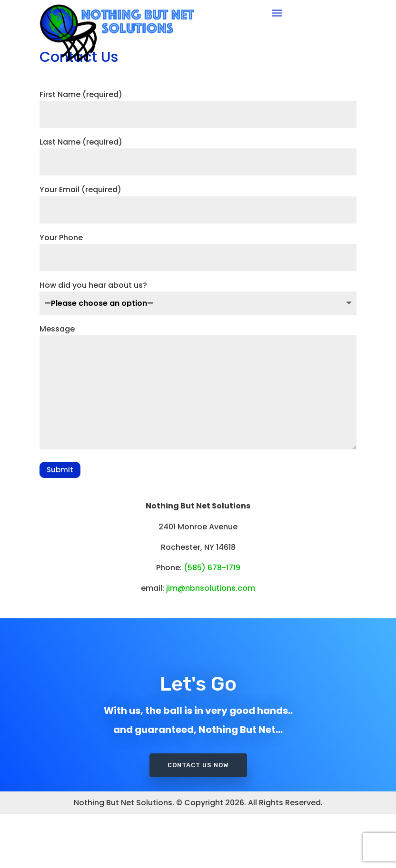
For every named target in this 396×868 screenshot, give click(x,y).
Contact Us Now (198, 805)
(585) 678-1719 (212, 622)
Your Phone (198, 302)
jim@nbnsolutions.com (211, 642)
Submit (60, 524)
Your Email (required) (198, 254)
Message (198, 442)
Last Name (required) (198, 206)
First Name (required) (198, 159)
